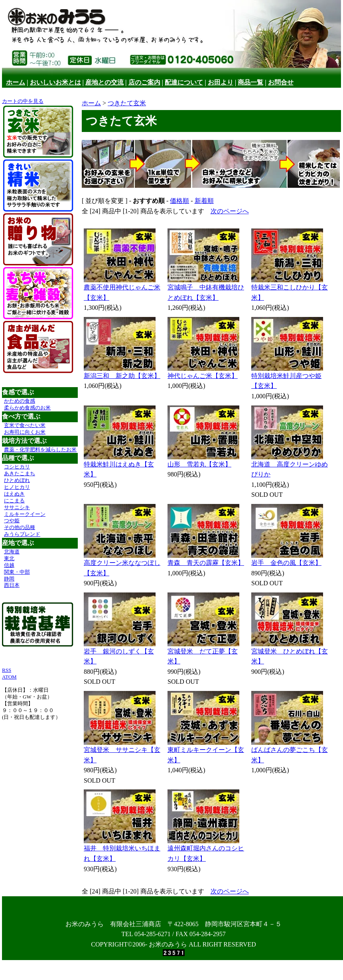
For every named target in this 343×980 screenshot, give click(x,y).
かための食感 (20, 401)
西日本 (12, 585)
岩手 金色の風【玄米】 (286, 563)
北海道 (12, 552)
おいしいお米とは (55, 82)
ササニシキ (17, 507)
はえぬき (14, 494)
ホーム (16, 82)
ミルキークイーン (25, 514)
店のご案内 (144, 82)
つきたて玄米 (127, 103)
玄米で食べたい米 (25, 425)
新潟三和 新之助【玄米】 (122, 376)
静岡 (9, 579)
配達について (184, 82)
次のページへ (230, 211)
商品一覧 (250, 82)
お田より (221, 82)
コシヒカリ (17, 467)
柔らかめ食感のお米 (27, 408)
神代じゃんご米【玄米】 (203, 376)
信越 (9, 565)
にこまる (14, 501)
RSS (7, 670)
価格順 (179, 201)
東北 (9, 558)
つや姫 (12, 521)
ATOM (9, 677)
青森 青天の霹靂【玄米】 (206, 563)
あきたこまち (20, 473)
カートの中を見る (23, 101)
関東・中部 (17, 572)
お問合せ (281, 82)
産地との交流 (104, 82)
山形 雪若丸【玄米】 (199, 464)
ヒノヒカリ (17, 487)
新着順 (204, 201)
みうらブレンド (22, 534)
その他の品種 (20, 527)
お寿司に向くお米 (25, 432)
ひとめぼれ (17, 480)
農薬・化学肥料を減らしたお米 (40, 450)
